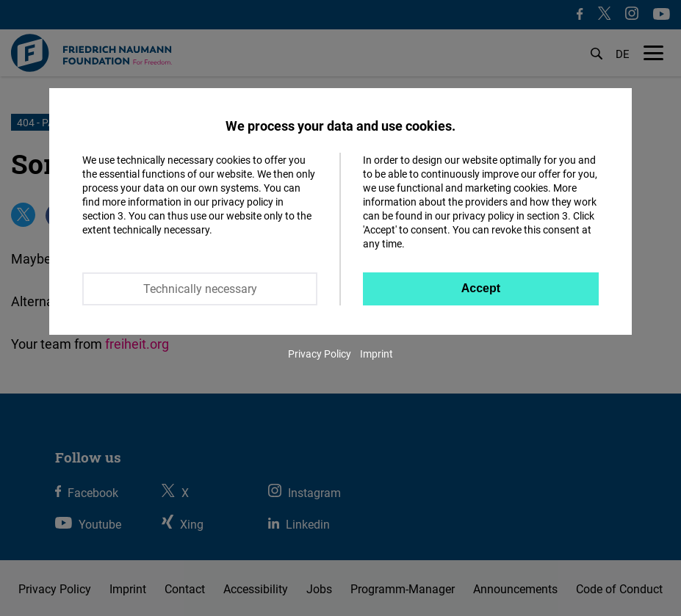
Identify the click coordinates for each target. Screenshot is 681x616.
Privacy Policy (320, 354)
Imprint (376, 354)
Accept (481, 288)
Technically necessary (200, 289)
